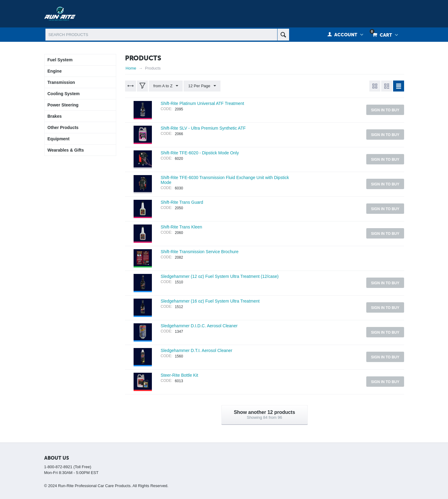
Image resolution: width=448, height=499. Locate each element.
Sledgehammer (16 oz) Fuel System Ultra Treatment (210, 301)
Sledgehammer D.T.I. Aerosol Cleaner (197, 350)
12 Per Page (202, 86)
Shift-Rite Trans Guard (182, 202)
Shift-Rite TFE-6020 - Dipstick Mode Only (200, 153)
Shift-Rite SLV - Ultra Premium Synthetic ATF (203, 128)
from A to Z (166, 86)
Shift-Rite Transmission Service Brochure (200, 252)
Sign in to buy (385, 110)
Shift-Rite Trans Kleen (181, 227)
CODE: (167, 109)
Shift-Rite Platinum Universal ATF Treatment (202, 103)
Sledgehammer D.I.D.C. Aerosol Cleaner (199, 326)
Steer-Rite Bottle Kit (179, 375)
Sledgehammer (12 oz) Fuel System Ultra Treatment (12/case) (220, 276)
